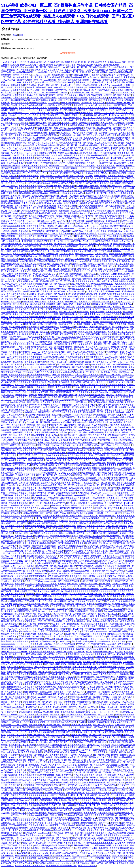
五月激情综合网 (72, 113)
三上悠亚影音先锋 (73, 578)
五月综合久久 (114, 425)
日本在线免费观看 (120, 327)
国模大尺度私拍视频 (47, 448)
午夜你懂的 (106, 584)
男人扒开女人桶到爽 (14, 364)
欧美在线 (120, 412)
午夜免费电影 (66, 405)
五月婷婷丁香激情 (70, 123)
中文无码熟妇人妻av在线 (88, 186)
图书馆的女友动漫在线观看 (107, 755)
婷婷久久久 (107, 334)
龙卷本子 (13, 160)
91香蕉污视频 (50, 546)
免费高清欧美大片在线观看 (86, 770)
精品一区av (103, 478)
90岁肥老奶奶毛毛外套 (78, 289)
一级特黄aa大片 (77, 208)
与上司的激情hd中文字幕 (119, 578)
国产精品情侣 (52, 626)
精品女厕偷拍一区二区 (90, 684)
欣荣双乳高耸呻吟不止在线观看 (47, 279)
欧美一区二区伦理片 (117, 176)
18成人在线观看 (92, 201)
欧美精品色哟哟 (20, 319)
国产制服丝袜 (82, 402)
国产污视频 (88, 448)
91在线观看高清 (88, 699)
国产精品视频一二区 (123, 105)
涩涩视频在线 (46, 163)
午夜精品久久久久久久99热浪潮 (89, 150)
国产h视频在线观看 (60, 594)
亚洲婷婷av (118, 251)
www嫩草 (104, 186)
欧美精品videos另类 (11, 173)
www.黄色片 (65, 586)
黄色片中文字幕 (34, 228)
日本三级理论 (86, 727)
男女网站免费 (89, 662)
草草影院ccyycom (116, 629)
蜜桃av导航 (10, 460)
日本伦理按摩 (109, 556)
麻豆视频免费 (21, 395)
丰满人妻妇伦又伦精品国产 (81, 344)
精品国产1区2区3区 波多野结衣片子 (49, 727)
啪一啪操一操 (37, 80)
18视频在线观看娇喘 (56, 138)
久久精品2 (13, 211)
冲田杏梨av (12, 752)
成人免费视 (108, 87)
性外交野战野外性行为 (103, 651)
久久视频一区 (43, 722)
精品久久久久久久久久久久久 (110, 276)
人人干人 (36, 352)
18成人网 (56, 374)
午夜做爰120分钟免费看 (96, 629)
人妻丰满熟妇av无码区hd (114, 140)
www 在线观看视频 (81, 410)
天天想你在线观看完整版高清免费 (93, 108)
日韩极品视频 (44, 264)
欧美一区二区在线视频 (60, 573)
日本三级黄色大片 (127, 171)
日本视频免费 (52, 231)
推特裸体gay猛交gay (125, 165)
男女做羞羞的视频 (48, 97)
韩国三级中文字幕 (121, 845)
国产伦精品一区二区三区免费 (121, 636)
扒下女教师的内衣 (58, 249)
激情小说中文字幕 (114, 500)
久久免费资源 (71, 95)
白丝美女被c (86, 750)
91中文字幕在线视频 (22, 213)
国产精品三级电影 (97, 67)
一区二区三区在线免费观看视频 (27, 732)
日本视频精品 (25, 380)
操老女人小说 (13, 672)
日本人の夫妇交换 (106, 196)
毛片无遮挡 (123, 168)
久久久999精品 (72, 400)
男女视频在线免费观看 (53, 171)
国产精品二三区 (26, 606)
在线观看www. (17, 662)
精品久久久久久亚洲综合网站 (91, 206)
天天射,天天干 (113, 397)
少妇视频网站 (25, 546)
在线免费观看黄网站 (49, 135)
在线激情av (67, 309)
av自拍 (44, 289)
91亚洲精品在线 (30, 747)
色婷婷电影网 (30, 722)
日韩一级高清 (116, 181)
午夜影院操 (96, 259)
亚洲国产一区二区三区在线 (85, 85)
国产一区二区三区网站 (77, 244)
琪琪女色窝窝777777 (110, 468)
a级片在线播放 (57, 604)
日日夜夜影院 (78, 674)
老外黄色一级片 (65, 266)
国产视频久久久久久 (54, 120)
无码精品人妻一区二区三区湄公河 (118, 772)
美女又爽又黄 (13, 259)
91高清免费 (119, 123)
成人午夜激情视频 (23, 848)
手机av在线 (125, 249)
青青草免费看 (34, 299)
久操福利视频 (100, 332)
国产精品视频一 (36, 140)
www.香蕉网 (84, 785)
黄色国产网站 (119, 208)
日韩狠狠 (44, 850)
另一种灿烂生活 (24, 70)
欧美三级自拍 (55, 72)
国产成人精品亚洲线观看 (45, 206)
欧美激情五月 (82, 327)
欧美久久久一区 (90, 387)
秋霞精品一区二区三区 (117, 787)
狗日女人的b (58, 478)
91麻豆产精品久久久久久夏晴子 (77, 571)
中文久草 (76, 133)
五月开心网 (6, 322)
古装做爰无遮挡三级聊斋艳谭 (60, 304)
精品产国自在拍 (91, 516)
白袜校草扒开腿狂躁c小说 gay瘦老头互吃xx (80, 445)
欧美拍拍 (9, 299)
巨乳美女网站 (91, 861)
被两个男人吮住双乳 (118, 407)
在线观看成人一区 (120, 803)
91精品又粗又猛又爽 (53, 455)
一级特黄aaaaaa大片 (105, 191)
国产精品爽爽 (60, 294)
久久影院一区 (19, 400)
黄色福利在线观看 (21, 641)
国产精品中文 (58, 259)
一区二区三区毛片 (106, 714)
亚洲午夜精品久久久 (91, 173)
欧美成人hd (114, 193)
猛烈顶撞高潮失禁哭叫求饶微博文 (28, 357)
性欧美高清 (121, 239)
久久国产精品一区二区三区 (117, 150)
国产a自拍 (80, 334)
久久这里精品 (42, 659)
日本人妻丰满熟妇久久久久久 (55, 125)
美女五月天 (12, 606)
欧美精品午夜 (7, 772)
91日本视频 (50, 105)
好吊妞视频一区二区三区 (49, 269)
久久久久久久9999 (74, 679)
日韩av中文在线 (113, 291)
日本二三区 (40, 757)
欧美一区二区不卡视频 (104, 808)
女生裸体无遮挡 (89, 473)
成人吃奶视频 (125, 133)
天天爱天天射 (111, 357)
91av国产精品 (120, 163)
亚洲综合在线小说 (44, 284)
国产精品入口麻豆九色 (112, 684)
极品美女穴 (94, 757)
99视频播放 (65, 508)
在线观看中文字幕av (57, 289)
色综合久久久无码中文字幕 (47, 372)
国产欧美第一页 (12, 510)
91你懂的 (61, 767)
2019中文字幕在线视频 (12, 372)
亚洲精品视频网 (125, 72)
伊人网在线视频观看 (61, 251)
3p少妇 (77, 322)
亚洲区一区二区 (20, 604)
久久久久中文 (68, 402)
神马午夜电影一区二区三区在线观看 (33, 77)
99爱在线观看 (22, 609)
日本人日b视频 (100, 800)
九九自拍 (89, 176)
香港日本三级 (56, 714)
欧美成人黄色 (46, 692)
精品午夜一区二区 (42, 354)
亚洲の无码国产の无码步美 (87, 589)
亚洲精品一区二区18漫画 (110, 606)
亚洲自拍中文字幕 (125, 319)
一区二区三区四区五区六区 (38, 183)
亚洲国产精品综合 (41, 568)
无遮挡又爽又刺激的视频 (47, 558)
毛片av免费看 (79, 775)
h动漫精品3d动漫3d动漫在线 (122, 417)
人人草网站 (51, 266)
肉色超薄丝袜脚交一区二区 (51, 95)
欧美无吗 (80, 236)
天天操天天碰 (121, 324)
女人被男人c (59, 203)
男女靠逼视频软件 (40, 380)
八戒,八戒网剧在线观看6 (20, 100)
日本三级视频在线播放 (109, 674)
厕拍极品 (48, 639)
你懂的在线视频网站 (34, 639)
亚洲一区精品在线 (9, 108)
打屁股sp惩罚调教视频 (117, 67)
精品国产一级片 (115, 233)
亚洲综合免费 (126, 568)
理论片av (19, 324)
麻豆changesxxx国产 (68, 858)
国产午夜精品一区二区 (35, 85)
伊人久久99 (36, 798)
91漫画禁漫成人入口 (34, 120)
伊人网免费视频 (100, 72)
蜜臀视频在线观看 (39, 576)
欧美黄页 (120, 329)
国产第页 (35, 437)
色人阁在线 (119, 143)
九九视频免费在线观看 (101, 845)
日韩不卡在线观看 (19, 90)
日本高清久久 (116, 271)
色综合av (19, 533)
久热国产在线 (104, 387)
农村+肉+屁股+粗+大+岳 (41, 742)
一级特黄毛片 (41, 387)
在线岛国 (62, 584)
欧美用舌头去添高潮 (92, 118)
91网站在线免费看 (28, 211)
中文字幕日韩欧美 (35, 377)
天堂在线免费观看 (64, 105)
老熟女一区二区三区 (84, 254)
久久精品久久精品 (46, 198)
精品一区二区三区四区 (76, 709)
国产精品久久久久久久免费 (104, 591)
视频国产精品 (13, 730)
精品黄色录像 (58, 113)
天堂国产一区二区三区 (58, 196)
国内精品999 (22, 138)
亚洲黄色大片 (11, 712)
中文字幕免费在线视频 (116, 825)
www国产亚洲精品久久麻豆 (44, 100)
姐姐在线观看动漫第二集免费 (108, 747)
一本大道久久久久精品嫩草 (17, 123)
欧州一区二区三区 (63, 855)
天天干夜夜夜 (56, 750)
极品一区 (110, 395)
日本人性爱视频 (40, 780)
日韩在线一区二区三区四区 (61, 165)
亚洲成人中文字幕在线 (82, 725)
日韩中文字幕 (99, 103)
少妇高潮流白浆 (26, 712)
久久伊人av (22, 521)
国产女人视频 (99, 362)
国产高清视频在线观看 (11, 244)
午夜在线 (88, 460)
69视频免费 (59, 709)
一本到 (72, 354)
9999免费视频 (80, 495)
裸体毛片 (126, 261)
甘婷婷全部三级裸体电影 (53, 70)
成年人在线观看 (112, 450)
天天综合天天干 (100, 435)
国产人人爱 (29, 518)
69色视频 (24, 261)
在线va (41, 324)
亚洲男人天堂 (27, 259)
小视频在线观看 (41, 573)
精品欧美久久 (31, 412)
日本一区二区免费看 (98, 231)
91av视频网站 (60, 244)
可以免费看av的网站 (109, 372)
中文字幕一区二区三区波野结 (47, 667)
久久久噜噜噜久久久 (80, 740)
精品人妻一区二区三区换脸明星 (68, 128)
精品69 (124, 342)
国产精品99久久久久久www (88, 314)
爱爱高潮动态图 (116, 254)
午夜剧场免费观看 (117, 664)
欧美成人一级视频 (29, 624)
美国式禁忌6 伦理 (111, 246)
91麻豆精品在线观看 (96, 291)
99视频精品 (32, 216)
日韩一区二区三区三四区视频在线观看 (24, 148)
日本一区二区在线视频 (115, 198)
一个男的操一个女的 (23, 677)
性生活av (48, 377)
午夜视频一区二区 (70, 72)
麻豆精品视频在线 (37, 254)
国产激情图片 (79, 183)
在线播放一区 (45, 251)
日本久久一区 (101, 382)
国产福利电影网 (47, 465)
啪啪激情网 (84, 312)
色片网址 (106, 256)
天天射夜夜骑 (50, 80)
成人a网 (8, 604)
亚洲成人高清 (91, 440)
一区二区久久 (77, 226)
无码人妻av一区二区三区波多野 (113, 130)
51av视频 (111, 463)
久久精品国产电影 (36, 578)
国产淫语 (115, 301)
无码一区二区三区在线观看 (41, 329)
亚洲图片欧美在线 (50, 228)
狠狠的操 (53, 858)
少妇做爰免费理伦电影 (63, 150)
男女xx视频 (24, 231)
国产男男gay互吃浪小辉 (102, 223)
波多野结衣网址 (83, 223)
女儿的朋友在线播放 (97, 239)
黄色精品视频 (122, 211)
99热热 (128, 155)
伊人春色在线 (91, 236)
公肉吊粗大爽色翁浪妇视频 (90, 95)
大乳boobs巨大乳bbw (11, 196)
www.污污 (67, 531)
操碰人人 (125, 216)
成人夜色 (29, 561)
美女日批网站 (45, 256)
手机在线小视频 (32, 480)
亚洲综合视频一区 (10, 420)
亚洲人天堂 (109, 448)
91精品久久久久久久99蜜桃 (72, 193)
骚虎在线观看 (13, 125)
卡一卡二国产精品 (67, 420)
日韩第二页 (102, 576)
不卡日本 (91, 604)
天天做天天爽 (51, 324)
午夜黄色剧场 (105, 251)
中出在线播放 (116, 422)
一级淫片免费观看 (42, 160)
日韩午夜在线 (97, 410)
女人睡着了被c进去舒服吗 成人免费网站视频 (62, 516)
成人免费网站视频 (114, 657)
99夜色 (99, 246)
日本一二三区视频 (59, 221)
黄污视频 (91, 354)
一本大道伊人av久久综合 (13, 707)
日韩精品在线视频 (31, 513)
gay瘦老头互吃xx (120, 604)
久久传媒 (89, 513)
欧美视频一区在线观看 (82, 820)
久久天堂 (39, 644)
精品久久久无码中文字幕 (79, 450)
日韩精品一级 (13, 485)
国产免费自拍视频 (97, 596)
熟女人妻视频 (58, 679)
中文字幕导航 (68, 276)
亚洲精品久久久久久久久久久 (28, 473)
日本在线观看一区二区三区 (31, 208)
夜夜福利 (95, 785)
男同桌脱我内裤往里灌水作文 (38, 415)
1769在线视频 (41, 72)
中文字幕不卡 (84, 644)
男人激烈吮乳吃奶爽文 (67, 261)
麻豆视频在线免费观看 (60, 536)
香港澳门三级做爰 (62, 271)
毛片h (124, 415)
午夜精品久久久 (105, 367)
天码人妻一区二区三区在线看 (96, 148)
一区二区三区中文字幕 (89, 168)
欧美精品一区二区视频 (124, 392)
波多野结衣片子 (118, 626)
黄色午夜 (107, 342)
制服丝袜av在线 (30, 178)
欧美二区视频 (31, 324)
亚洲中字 (107, 327)
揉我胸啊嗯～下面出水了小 (72, 115)
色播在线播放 (124, 274)
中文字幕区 (112, 752)
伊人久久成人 (112, 354)
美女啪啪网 (126, 468)
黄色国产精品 (124, 135)
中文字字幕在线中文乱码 (122, 722)
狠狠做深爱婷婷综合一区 (64, 256)
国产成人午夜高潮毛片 (62, 427)
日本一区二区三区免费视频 (23, 566)
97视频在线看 (17, 505)
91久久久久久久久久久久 (24, 158)
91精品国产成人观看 (95, 171)
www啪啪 (113, 72)
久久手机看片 (124, 70)
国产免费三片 (103, 281)
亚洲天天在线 (90, 274)
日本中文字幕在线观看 (47, 211)
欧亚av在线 (6, 216)
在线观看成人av (126, 369)
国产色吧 (33, 395)
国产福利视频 (47, 787)
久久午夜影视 (39, 266)
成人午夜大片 (99, 521)
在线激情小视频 (68, 269)
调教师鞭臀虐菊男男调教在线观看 (94, 188)
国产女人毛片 (112, 601)
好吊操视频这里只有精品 (101, 427)
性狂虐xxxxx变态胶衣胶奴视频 (94, 624)
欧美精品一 (59, 702)
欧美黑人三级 (79, 531)
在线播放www (86, 853)
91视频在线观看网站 (11, 168)
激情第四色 (104, 271)
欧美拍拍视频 (64, 97)
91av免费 (36, 70)
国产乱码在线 (21, 218)
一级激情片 (118, 689)
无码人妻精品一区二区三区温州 (25, 153)
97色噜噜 (56, 422)
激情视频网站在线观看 (15, 271)
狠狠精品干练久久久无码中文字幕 (36, 427)
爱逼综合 (48, 150)
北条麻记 (37, 848)
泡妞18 (32, 319)
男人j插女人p (85, 301)
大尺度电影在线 (99, 463)
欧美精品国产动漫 (33, 246)
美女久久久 (28, 372)
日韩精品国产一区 (46, 412)
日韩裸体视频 (106, 228)
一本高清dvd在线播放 (108, 145)
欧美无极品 (129, 538)
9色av (15, 818)
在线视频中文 (123, 493)
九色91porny (43, 296)
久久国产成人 (87, 113)
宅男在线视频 (33, 400)
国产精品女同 (121, 475)
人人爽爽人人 (51, 286)
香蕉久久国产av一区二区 (111, 546)
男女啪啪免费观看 (103, 581)
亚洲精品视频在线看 (26, 276)
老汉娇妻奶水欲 (51, 521)
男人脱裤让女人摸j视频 (85, 165)
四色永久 (72, 442)
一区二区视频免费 (44, 518)
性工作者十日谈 (51, 140)
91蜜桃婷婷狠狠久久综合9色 (73, 228)
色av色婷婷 (120, 725)
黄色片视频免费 (70, 840)
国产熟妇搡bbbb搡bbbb (62, 798)
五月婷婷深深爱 (67, 334)
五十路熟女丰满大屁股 (33, 654)
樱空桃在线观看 (49, 553)
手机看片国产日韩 (56, 498)
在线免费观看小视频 (61, 75)
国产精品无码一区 (66, 364)
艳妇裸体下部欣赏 (21, 742)
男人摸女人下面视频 (110, 704)
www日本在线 (69, 186)
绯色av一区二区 (99, 787)
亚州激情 (117, 306)
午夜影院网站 (29, 682)
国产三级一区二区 (85, 533)
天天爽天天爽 (44, 833)
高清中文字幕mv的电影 (104, 309)
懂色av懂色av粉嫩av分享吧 (31, 105)
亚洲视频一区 (47, 291)
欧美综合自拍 (79, 760)
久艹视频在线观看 (29, 619)
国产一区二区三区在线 (104, 113)
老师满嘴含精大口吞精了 (96, 115)
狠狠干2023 (79, 651)
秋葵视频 (80, 649)
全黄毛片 (64, 432)
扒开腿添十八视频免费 (112, 314)
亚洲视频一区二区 (102, 344)
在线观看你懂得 (114, 82)
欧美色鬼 (67, 483)
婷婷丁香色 (34, 861)
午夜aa (75, 536)
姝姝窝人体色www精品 (51, 483)
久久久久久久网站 (28, 818)
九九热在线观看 (20, 254)
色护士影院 (27, 168)
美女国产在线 (31, 634)
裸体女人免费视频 (48, 153)
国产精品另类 (116, 186)
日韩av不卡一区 (109, 470)
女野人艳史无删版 (46, 216)
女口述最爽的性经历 (121, 616)
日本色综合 (46, 679)
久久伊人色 (68, 460)
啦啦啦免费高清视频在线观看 (29, 181)
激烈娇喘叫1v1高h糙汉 (85, 717)
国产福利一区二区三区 (58, 362)
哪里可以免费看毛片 (126, 586)
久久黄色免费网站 (99, 417)
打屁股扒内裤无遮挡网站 (54, 246)
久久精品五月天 (32, 201)
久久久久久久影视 (97, 120)
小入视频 (13, 130)
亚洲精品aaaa (101, 254)
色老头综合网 (115, 742)
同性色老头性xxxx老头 (120, 478)
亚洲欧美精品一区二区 (93, 412)
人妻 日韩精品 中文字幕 (103, 324)
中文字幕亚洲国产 (112, 279)
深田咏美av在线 (116, 624)
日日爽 (51, 387)
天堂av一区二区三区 (75, 218)
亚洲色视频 (12, 193)
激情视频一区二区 (17, 422)
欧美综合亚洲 (81, 181)
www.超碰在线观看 (21, 437)
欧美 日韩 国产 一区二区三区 (59, 85)
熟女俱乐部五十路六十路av (88, 256)
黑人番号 (87, 468)
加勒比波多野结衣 (44, 203)
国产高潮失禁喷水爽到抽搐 (92, 400)
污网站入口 (12, 490)
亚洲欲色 (47, 306)
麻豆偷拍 (19, 614)
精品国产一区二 (55, 571)
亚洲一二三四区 (80, 264)
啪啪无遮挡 (117, 855)
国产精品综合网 (26, 118)
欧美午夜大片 (11, 636)
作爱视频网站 (72, 246)
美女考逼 (119, 730)
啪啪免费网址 (27, 478)
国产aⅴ (89, 651)
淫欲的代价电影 (70, 332)
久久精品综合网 (116, 155)
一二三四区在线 (73, 737)
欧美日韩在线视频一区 (89, 584)
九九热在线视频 (120, 367)
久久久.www (38, 531)
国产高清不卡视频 (71, 518)
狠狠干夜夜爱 (100, 752)
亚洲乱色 (111, 110)
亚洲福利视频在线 (9, 775)
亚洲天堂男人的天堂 (85, 767)
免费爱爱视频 (12, 261)
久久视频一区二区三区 (37, 67)
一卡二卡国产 (80, 397)
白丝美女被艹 (124, 785)
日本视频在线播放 (46, 775)
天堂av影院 (127, 770)
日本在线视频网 (47, 470)
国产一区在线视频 (21, 191)
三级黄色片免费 (22, 576)
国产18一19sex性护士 (29, 332)
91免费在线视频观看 (91, 558)
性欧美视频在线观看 (61, 528)
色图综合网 (110, 412)
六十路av (102, 233)
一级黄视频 (102, 694)
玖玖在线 (31, 425)
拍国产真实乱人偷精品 (44, 863)
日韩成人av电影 (26, 160)
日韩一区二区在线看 (115, 158)
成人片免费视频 (79, 367)
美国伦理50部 (17, 480)
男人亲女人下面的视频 (17, 294)
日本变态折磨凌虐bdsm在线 (25, 95)
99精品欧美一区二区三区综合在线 (74, 211)
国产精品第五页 (19, 425)
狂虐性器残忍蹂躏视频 (111, 558)
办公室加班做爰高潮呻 (100, 289)
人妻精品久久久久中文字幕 (69, 143)
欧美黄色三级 (88, 203)
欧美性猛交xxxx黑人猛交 (105, 853)
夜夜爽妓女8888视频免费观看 (116, 118)
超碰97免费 (96, 266)
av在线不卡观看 (26, 92)
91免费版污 (86, 521)
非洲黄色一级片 (36, 188)
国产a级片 (35, 699)
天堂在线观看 (97, 503)
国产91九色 (84, 395)
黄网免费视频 (21, 369)
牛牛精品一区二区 (87, 858)
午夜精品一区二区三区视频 (87, 374)
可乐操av (101, 354)
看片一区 (97, 453)
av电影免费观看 (26, 387)
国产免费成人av (127, 125)
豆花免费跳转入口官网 (80, 92)
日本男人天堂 (127, 221)
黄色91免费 (22, 458)
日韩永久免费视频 (109, 480)
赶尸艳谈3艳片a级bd (56, 463)
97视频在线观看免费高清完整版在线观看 (69, 77)
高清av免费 (104, 795)
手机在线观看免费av (75, 357)
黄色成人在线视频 (25, 840)
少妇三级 (121, 853)
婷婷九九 (119, 77)
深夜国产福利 (98, 75)
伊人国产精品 (114, 415)
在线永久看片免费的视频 (103, 430)
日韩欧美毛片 (85, 435)
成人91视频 (86, 322)
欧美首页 (74, 432)
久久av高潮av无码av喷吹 (31, 150)
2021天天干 (92, 531)
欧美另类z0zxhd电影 (64, 239)
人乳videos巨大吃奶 (60, 669)
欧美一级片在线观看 (76, 291)
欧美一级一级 (111, 171)
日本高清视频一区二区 (18, 113)
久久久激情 (30, 145)
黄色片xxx (19, 385)
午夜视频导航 (123, 863)
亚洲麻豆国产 (71, 301)
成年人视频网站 (83, 863)
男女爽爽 (69, 805)
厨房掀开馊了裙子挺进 (118, 563)
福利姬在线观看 (119, 344)
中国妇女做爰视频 (85, 702)
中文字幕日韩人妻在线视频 (78, 498)
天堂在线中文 (44, 510)
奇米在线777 (99, 765)
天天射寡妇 (14, 352)
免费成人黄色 (44, 672)
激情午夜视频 (124, 153)
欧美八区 (105, 160)
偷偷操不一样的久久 (92, 80)
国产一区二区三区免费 (77, 249)
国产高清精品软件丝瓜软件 (53, 218)
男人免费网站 (80, 155)
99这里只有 (34, 218)
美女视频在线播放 (44, 800)
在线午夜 (112, 576)
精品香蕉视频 (71, 616)
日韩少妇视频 (81, 639)
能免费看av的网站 (27, 659)
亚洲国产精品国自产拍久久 (56, 191)
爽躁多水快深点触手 (69, 435)
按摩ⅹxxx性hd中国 (23, 274)
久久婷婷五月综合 (15, 601)
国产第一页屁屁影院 (122, 359)
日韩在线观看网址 (110, 249)
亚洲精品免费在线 (79, 97)
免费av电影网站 (100, 672)
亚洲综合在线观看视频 (29, 176)
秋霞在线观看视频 (66, 223)
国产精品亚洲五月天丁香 (68, 339)
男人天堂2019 (17, 561)
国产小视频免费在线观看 (69, 581)
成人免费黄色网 (59, 606)
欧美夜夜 (110, 498)
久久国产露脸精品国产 (75, 70)
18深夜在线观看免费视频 (120, 649)
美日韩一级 (12, 853)
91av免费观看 (77, 377)
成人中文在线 (46, 244)
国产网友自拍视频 (75, 138)
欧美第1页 (92, 367)
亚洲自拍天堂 (25, 279)
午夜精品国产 (11, 296)
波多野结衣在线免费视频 (26, 198)
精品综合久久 (100, 415)
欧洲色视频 (101, 125)
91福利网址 (57, 160)
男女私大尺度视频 (79, 828)
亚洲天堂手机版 (20, 97)
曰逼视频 (71, 677)
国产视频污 (62, 458)
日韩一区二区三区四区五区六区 (68, 148)
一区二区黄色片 (98, 498)
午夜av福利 (30, 601)
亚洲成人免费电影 (9, 223)
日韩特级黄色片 (103, 659)
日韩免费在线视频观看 (31, 125)
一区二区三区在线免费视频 (50, 178)
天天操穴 (5, 67)
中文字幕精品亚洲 (12, 445)
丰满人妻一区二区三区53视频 (106, 296)
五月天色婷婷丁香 (68, 108)
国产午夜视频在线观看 (97, 155)
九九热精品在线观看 (95, 687)
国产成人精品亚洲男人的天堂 (63, 566)
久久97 (63, 558)
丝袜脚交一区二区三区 (77, 568)
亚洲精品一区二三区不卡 (100, 639)
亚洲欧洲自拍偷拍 (99, 634)
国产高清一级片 (119, 490)
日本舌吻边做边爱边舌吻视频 (42, 651)
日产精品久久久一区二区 (36, 765)
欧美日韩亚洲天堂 (34, 767)
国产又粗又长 (7, 324)
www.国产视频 (127, 687)
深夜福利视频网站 (39, 674)
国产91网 (109, 503)
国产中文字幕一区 (9, 186)
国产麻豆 (55, 405)
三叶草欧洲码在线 (81, 553)
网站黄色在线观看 (42, 606)
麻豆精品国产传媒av (61, 672)
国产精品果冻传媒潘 (118, 349)
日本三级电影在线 (28, 269)
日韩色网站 (121, 798)
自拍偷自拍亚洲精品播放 (81, 286)
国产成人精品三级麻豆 (48, 440)
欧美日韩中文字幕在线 (95, 377)
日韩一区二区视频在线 (72, 317)
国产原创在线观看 (40, 312)
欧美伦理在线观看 (23, 498)
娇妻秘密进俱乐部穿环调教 (117, 410)
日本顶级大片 (78, 271)
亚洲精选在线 (42, 276)
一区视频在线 (64, 382)
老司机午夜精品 (29, 445)
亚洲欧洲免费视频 (69, 168)
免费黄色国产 (29, 82)
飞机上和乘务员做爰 (61, 548)
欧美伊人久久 (127, 193)
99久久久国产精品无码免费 (25, 251)
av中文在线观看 (38, 231)
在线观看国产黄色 (80, 110)
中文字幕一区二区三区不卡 (23, 128)
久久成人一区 (93, 163)
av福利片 (118, 458)
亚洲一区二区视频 (76, 629)
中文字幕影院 (123, 259)
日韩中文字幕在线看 (98, 97)
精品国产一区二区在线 (39, 604)
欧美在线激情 (82, 100)
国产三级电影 (89, 576)
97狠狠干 (105, 173)
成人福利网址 (43, 818)
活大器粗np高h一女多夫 (81, 319)
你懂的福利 (85, 463)
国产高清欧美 (20, 299)
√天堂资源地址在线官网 (113, 100)
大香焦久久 (81, 82)
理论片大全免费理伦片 (100, 641)
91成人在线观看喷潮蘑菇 (46, 322)
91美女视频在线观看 (108, 135)
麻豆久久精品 (126, 304)
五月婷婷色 (22, 140)
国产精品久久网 (94, 140)
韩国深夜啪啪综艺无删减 (67, 216)
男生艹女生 (74, 521)
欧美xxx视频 (93, 261)
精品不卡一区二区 (29, 510)
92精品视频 (20, 256)
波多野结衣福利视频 (88, 145)
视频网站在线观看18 (28, 490)
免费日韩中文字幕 (31, 244)
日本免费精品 (13, 241)
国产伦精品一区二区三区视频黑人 (98, 143)
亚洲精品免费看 (113, 221)
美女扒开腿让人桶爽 (22, 314)
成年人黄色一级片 (102, 646)
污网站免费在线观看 (76, 163)
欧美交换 (13, 176)
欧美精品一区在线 (64, 651)
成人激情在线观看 (119, 289)
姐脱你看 (90, 178)
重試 (15, 35)
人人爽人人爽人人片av (86, 281)
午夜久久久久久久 (50, 533)
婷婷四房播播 (124, 692)
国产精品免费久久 (102, 727)
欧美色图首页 (121, 309)
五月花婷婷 (16, 301)
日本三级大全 (105, 85)
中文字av (73, 755)
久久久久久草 (52, 556)
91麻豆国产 (23, 649)
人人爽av (5, 128)
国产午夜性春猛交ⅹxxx (43, 495)
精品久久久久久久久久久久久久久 (59, 181)
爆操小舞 (71, 767)
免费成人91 (81, 354)
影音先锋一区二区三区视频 (52, 349)
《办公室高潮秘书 (109, 317)
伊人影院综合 (95, 735)
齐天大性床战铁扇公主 (95, 551)
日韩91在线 (41, 87)
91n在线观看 (8, 395)
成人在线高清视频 (64, 465)
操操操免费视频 (66, 475)
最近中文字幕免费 (42, 259)
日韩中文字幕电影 (34, 596)
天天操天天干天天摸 (42, 75)
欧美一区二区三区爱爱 (15, 87)
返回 (21, 35)
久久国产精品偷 (18, 67)
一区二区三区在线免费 (48, 115)
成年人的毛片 (120, 339)
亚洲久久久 (116, 770)
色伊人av (85, 337)
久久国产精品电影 (109, 168)
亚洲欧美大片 (73, 606)
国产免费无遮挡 (20, 329)
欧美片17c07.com (63, 762)
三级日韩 (78, 460)
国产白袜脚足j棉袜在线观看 (19, 266)
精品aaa (12, 337)
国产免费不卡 (119, 128)
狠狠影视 (38, 430)
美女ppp (84, 596)
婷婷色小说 (61, 198)
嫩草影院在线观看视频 (35, 689)
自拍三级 (76, 631)
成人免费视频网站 (49, 299)
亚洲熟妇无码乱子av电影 (85, 405)
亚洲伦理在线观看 (19, 171)
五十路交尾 (111, 362)
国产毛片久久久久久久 (30, 420)
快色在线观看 (19, 216)
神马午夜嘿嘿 (84, 324)
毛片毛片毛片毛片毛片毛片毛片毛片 (37, 239)
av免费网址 (26, 352)
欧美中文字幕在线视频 (121, 281)
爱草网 (12, 181)
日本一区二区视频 (33, 432)
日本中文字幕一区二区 (65, 90)
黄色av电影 (72, 584)
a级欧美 (102, 236)
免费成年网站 (46, 342)
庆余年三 (128, 521)
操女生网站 (30, 782)
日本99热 (9, 677)
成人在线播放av (122, 299)
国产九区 (80, 369)
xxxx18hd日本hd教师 (40, 405)
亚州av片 (31, 87)
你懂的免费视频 (22, 359)
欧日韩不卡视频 (97, 312)
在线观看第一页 (36, 521)
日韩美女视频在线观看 (19, 317)
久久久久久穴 (21, 586)
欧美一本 (125, 450)
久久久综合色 (42, 82)
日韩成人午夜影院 (57, 657)
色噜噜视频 (59, 692)
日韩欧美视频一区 (98, 740)
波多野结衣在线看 (31, 291)
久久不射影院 (101, 218)
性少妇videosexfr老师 (117, 286)
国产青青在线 (7, 541)
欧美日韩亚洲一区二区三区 (45, 233)
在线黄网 (64, 490)
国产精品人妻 (95, 100)
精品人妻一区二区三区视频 (78, 787)
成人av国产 (6, 523)
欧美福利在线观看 (42, 548)
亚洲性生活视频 (98, 395)
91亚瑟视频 (34, 97)
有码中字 (57, 518)
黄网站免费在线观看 (124, 183)
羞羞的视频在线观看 (98, 390)
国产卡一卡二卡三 (65, 835)
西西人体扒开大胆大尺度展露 (69, 412)
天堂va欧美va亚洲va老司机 (109, 473)
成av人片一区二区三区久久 (21, 757)
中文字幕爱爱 (65, 233)
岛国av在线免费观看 (102, 621)
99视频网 (58, 342)
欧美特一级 (104, 823)
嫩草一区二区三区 (50, 420)
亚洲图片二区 (33, 163)
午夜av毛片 (69, 236)
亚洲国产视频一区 (88, 196)
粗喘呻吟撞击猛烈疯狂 (37, 226)
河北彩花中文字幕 (96, 264)
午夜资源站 (128, 662)
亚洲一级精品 (13, 427)
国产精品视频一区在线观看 (91, 840)
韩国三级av (57, 505)
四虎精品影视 (87, 505)
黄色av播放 (12, 387)
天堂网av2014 (105, 543)
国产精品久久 (31, 833)
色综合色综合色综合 (68, 395)
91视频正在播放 (8, 334)
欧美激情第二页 (42, 536)
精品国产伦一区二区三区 (97, 193)
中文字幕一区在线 (46, 493)
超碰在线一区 (79, 140)
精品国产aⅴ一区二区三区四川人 (111, 561)
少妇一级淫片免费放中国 (12, 689)
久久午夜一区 (91, 271)
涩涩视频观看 (115, 108)
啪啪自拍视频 (115, 218)
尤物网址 (54, 312)
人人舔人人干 (108, 475)
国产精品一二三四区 (108, 133)
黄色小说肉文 (67, 374)
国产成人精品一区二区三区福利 (42, 143)
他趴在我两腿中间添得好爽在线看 (34, 193)
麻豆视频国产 (86, 339)
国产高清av (111, 815)
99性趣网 (42, 362)
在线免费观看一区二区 (40, 113)
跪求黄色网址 (78, 251)
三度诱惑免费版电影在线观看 (57, 367)
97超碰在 (26, 173)
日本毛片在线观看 (97, 110)
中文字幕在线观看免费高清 (84, 233)
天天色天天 (100, 815)
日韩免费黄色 (13, 667)
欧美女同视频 (107, 757)
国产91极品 (125, 372)
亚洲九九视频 (11, 659)
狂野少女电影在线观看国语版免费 (60, 130)
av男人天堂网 (35, 90)
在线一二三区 (78, 689)
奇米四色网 (65, 110)
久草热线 (65, 380)
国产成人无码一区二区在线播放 (92, 425)
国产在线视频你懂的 (49, 327)
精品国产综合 (115, 261)
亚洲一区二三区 (16, 528)
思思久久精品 (93, 546)
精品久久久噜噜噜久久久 (102, 284)
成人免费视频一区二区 (88, 442)
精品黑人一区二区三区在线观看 (23, 115)
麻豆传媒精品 (44, 614)
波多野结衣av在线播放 (58, 576)
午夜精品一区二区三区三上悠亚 (31, 110)
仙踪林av (107, 735)
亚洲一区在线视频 (73, 241)
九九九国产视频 (115, 97)
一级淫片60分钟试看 (77, 198)
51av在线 (82, 261)
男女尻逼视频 (17, 833)
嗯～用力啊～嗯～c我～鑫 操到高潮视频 (103, 528)
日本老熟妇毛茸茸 (72, 160)
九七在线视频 (28, 203)
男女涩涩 (97, 571)
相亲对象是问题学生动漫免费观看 (87, 279)
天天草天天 (43, 395)
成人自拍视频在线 (77, 221)
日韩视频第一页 (34, 541)
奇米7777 (21, 337)
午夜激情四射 (112, 352)
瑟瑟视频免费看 (36, 772)
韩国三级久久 (20, 286)
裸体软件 (53, 468)
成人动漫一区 (7, 306)
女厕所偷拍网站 (100, 460)
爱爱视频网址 (61, 369)
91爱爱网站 (54, 108)
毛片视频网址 (36, 609)
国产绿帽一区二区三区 (89, 704)
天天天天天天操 (30, 448)
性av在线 (9, 249)
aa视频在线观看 (19, 402)
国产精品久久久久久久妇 (102, 92)
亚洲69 (22, 483)
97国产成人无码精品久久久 (45, 274)
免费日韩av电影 (107, 299)
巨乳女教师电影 (107, 442)
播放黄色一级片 (84, 621)
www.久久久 (47, 699)
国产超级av (34, 327)
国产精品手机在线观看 (89, 123)
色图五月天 (10, 840)
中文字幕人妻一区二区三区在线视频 (86, 594)
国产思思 (124, 354)
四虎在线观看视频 (25, 453)
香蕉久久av (59, 770)
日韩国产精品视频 (118, 173)
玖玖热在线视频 (86, 332)
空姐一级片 (106, 689)
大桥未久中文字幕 (28, 591)
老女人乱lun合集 (32, 787)
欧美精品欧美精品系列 (35, 556)
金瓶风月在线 (93, 70)
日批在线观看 (29, 785)
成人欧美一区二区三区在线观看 (33, 108)
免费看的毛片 (44, 624)
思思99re (48, 188)
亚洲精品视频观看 (109, 70)
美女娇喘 (124, 755)
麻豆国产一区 (45, 730)
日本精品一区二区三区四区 (39, 422)
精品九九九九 (39, 435)
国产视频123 (48, 90)
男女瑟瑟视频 (50, 208)
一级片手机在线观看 (87, 866)
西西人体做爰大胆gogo (74, 342)
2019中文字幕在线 (93, 342)
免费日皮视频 (118, 90)
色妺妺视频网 (103, 722)
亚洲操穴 (53, 133)
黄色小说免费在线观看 (48, 490)
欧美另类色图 (122, 110)
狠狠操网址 (48, 596)
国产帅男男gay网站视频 (23, 538)
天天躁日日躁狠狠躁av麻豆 (62, 82)
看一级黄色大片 (58, 818)
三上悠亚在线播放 (93, 87)
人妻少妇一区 (95, 105)
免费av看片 (96, 556)
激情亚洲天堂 (106, 201)
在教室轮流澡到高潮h (68, 153)
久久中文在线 (72, 463)
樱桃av (118, 714)
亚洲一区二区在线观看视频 (77, 259)
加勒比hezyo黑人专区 (19, 410)
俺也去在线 (85, 349)
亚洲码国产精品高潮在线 (28, 470)
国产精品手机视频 (122, 87)
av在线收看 (105, 138)
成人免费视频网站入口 (50, 803)
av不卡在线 (82, 390)
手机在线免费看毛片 (16, 163)
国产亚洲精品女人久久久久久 (98, 208)
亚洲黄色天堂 (57, 425)
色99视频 (9, 286)
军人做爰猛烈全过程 (33, 306)
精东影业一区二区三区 (25, 558)
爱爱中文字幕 (101, 654)
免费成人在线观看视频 (66, 390)
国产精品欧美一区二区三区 (98, 347)
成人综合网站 (8, 475)
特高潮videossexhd (29, 730)
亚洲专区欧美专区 (102, 241)
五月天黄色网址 (87, 216)
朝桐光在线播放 (73, 657)
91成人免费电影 (55, 87)
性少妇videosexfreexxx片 (45, 581)
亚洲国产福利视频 (119, 148)
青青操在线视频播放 (28, 775)
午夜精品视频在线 (108, 785)
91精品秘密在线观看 (96, 397)
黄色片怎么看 (114, 508)
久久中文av (22, 460)
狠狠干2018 (116, 599)
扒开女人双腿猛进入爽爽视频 (15, 339)
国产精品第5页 (61, 344)
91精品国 (64, 231)
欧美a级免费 (60, 291)
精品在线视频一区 (23, 392)
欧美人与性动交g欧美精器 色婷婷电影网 (52, 845)
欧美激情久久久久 (42, 478)
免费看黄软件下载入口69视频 (57, 752)
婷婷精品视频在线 (39, 359)
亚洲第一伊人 (114, 382)
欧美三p (42, 442)
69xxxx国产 (69, 510)
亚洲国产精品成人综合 (87, 90)
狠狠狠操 (56, 183)
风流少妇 (90, 218)
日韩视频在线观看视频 (99, 181)
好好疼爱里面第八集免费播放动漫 (32, 382)
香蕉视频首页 (76, 191)
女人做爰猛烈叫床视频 (51, 402)
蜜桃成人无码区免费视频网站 (42, 261)
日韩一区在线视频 (54, 840)
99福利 (96, 322)
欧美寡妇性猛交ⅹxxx (67, 206)
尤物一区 (23, 347)
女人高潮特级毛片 (29, 442)
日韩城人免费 (91, 251)
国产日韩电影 (37, 191)
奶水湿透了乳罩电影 (74, 833)
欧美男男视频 (21, 188)
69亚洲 (87, 364)
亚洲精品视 (117, 440)
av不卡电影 (66, 667)
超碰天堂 (44, 740)
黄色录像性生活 (67, 327)
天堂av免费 (90, 609)
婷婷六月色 (26, 75)
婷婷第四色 (119, 380)
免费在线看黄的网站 (105, 329)
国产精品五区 (74, 558)
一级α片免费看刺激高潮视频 (42, 339)
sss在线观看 (24, 853)
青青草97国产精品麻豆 (62, 155)
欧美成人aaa (32, 256)
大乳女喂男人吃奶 (113, 432)
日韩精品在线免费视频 (74, 815)
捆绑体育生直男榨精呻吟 (49, 619)
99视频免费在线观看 (95, 221)
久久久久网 (128, 213)
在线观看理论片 (84, 269)
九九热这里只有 (86, 755)
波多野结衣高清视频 (57, 359)
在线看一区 (88, 241)
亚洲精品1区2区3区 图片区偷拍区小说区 (23, 407)
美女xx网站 (126, 301)
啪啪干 (105, 488)
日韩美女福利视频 (104, 850)
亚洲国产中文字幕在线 (68, 694)
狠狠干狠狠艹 (60, 163)
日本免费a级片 (25, 233)
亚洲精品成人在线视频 (87, 130)
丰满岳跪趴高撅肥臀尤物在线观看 (92, 664)
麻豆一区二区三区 (83, 835)
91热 (8, 402)
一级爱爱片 (14, 755)
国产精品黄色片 (60, 730)
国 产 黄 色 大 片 (80, 855)
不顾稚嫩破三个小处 (57, 67)
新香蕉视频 (43, 858)
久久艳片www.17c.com (103, 392)
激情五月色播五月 (9, 483)
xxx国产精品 (41, 301)
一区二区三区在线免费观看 (46, 92)
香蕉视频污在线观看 (101, 301)
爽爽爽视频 (70, 702)
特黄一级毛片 (41, 453)
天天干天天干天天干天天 (26, 508)
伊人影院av (105, 770)
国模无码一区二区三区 (58, 697)
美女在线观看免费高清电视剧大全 (61, 866)
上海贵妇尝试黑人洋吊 (89, 153)
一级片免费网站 (49, 473)
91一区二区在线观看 (65, 470)
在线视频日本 (44, 669)
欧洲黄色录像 (23, 80)
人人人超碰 (117, 85)
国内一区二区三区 (70, 145)
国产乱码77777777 (40, 611)
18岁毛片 (64, 92)
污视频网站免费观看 (102, 359)
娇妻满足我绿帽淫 (90, 626)
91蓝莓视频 (90, 369)
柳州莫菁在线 (11, 281)
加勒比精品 (108, 105)
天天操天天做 (87, 654)
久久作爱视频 (31, 858)
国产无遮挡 (34, 803)
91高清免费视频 (51, 334)
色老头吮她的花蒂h (63, 329)
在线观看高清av (115, 231)
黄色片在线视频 (77, 176)
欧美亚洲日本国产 (120, 387)
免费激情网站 (74, 654)
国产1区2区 (44, 236)
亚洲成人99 (32, 621)
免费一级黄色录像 (31, 543)
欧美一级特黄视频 (39, 103)
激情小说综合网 (87, 246)
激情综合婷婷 (126, 707)
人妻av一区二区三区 (24, 536)
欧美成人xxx (44, 221)
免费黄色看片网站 (95, 198)
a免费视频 (69, 604)
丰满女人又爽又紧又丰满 (104, 319)
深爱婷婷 (96, 468)
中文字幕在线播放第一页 (79, 213)
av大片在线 (64, 274)
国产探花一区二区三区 (78, 67)
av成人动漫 (12, 380)
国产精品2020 (80, 614)
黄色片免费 (77, 641)
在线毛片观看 (44, 445)
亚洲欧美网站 (11, 118)
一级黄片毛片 (11, 546)
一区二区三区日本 (39, 657)
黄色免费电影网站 (15, 145)
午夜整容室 (20, 767)
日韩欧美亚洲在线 (29, 264)
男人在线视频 (107, 123)
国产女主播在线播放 (123, 757)
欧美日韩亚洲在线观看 (66, 732)
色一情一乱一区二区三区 (28, 740)
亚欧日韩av (20, 183)
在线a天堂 (65, 513)
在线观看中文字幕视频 (70, 173)
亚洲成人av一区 (116, 115)
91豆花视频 (12, 233)
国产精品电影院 (81, 427)
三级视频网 (20, 541)
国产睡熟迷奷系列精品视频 (107, 216)
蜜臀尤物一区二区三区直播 (62, 281)
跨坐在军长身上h (61, 319)
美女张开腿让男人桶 (32, 702)
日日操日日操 (106, 322)
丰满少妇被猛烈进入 (96, 82)
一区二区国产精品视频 (91, 541)
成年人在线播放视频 (18, 697)
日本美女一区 (56, 810)
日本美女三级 (35, 737)
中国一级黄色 (95, 327)
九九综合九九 (23, 334)
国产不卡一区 (100, 286)
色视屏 (69, 599)
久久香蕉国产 (54, 103)
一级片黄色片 (77, 528)
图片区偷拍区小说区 (20, 103)
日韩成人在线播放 (27, 284)
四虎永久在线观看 (93, 488)
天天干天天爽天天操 (65, 863)
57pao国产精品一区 (78, 231)
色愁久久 (76, 483)
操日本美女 (97, 269)
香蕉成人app (106, 244)
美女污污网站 (56, 332)
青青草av (38, 712)
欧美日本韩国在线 (48, 480)
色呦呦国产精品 (22, 599)
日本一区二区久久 (66, 100)
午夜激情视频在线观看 (25, 309)
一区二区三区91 (8, 80)
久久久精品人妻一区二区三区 (24, 221)
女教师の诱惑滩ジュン (47, 158)
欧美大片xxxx (25, 312)
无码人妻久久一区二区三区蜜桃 (32, 589)
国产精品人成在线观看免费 (70, 80)
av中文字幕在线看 (45, 344)
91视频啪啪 (117, 518)
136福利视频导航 (95, 619)
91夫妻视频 (74, 196)
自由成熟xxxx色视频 (39, 249)
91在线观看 (86, 103)
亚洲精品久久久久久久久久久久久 (83, 458)
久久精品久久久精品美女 (69, 473)
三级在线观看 (110, 269)
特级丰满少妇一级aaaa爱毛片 (40, 855)
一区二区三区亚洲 (25, 644)
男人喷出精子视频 (51, 712)
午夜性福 (82, 722)
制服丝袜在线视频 (44, 128)
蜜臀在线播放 (100, 176)
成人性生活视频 (12, 624)
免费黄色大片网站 (58, 296)
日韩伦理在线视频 (120, 659)
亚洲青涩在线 (52, 110)
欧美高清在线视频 (106, 183)
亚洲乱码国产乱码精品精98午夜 (90, 601)
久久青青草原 (35, 553)
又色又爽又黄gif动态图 (62, 397)
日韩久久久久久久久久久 (84, 329)
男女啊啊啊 (30, 714)
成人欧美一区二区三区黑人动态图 (16, 780)
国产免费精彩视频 (99, 349)
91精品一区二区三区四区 (60, 850)
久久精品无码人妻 (95, 510)
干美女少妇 (54, 173)
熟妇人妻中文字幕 (115, 596)
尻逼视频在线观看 (48, 223)
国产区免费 (66, 183)
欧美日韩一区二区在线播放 (74, 407)
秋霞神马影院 (104, 90)
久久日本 (77, 850)
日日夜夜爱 (51, 458)
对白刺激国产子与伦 (32, 488)
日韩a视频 (105, 745)
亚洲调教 (92, 722)
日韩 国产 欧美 (109, 259)
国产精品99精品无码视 (115, 206)
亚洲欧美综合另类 (42, 155)
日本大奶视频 (40, 118)
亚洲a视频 (44, 281)
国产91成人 (111, 75)
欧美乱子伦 (37, 455)
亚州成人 (126, 432)
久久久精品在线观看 (96, 830)
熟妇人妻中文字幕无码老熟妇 (116, 553)
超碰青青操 (91, 478)
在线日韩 (56, 415)
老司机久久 (113, 435)
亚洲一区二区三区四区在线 (27, 838)
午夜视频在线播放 (58, 745)
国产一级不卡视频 (17, 135)
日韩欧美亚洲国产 (107, 516)
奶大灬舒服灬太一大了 (11, 488)
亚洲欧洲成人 (27, 155)
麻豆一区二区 (88, 850)
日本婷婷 (108, 95)
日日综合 (19, 306)
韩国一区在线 (109, 266)
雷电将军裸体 (13, 631)
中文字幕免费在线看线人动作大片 (107, 213)
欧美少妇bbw (94, 77)
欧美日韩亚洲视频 (90, 133)
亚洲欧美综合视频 (108, 153)
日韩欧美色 (20, 770)
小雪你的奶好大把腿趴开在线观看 (22, 493)
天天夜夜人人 (109, 493)
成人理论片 (113, 125)
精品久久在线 (33, 135)
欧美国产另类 (120, 223)
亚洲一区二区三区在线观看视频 (113, 861)
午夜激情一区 (92, 372)
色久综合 (63, 354)
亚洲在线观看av (32, 692)
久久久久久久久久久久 (39, 795)
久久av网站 (117, 735)
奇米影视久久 (50, 835)
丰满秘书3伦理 (77, 513)
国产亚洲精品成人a (21, 465)
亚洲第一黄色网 (57, 241)
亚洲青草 (120, 191)
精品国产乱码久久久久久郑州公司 (110, 203)
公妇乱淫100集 (121, 201)
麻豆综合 (38, 684)
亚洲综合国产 (86, 72)
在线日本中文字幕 (115, 236)
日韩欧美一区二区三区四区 (41, 294)
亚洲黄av (54, 395)
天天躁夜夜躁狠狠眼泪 (48, 508)
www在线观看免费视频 (23, 72)
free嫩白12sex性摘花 (81, 75)
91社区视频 (100, 352)
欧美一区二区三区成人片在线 (35, 165)
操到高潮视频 (93, 228)
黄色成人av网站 (127, 704)
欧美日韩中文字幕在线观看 (48, 145)
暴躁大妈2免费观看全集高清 (55, 488)
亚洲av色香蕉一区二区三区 (119, 103)
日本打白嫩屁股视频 (115, 551)
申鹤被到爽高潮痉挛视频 (42, 599)
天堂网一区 (102, 649)
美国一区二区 (33, 402)
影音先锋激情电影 (112, 536)
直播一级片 (106, 803)
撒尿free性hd (54, 226)
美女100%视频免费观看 (35, 304)
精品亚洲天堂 (122, 498)
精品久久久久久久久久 (109, 465)
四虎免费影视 (17, 85)
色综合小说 (48, 649)
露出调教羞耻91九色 (81, 284)
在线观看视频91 (73, 203)
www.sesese (111, 765)
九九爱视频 (129, 77)
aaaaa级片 (66, 415)
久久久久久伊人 (91, 138)
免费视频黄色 (44, 528)
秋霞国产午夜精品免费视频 (34, 196)
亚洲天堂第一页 (81, 105)
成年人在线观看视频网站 (118, 364)
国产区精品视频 (18, 621)
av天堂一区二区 (118, 594)
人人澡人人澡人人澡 (106, 165)
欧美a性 (116, 342)
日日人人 (42, 186)
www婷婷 (64, 521)
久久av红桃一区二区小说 (82, 382)
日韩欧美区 (100, 566)
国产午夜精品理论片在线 (113, 571)
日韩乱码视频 (31, 614)
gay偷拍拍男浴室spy (52, 407)
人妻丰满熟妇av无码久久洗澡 (47, 168)
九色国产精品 (11, 92)
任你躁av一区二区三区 (57, 442)
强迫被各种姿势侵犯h (121, 138)
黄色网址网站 (72, 349)
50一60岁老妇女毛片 (113, 538)
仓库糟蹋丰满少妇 (104, 380)
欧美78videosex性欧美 (25, 800)
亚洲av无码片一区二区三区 (90, 732)
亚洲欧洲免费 (7, 646)
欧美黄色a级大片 (12, 810)
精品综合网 (47, 148)
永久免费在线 (46, 400)
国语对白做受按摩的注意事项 (31, 130)
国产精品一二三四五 (85, 742)
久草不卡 (36, 679)
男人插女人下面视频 (14, 692)
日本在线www (120, 682)
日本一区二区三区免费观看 (97, 226)
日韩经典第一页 (43, 594)
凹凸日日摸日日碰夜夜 (74, 87)
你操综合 (115, 727)
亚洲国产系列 (105, 294)
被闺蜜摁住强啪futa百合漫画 (82, 125)
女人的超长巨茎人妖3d (70, 626)
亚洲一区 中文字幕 (61, 828)
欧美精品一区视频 (54, 526)
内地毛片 (5, 442)
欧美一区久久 (11, 455)
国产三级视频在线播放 (85, 276)
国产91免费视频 (44, 417)
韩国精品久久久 (124, 548)
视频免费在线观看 (44, 319)
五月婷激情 (127, 382)
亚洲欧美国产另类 (103, 306)
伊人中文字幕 (38, 636)
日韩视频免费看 (83, 712)
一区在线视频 (27, 241)
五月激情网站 (82, 120)
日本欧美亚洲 (24, 679)
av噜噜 (57, 377)
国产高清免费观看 (37, 138)
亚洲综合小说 (107, 77)
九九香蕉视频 (27, 755)
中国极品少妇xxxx (36, 458)
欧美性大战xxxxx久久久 (46, 584)
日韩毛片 (46, 541)
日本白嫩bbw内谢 (36, 460)
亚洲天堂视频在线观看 (35, 526)
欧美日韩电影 (103, 599)
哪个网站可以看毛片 (122, 95)
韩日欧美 (66, 226)
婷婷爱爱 (79, 364)
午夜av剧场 (54, 780)
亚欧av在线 (84, 634)
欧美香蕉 (44, 332)
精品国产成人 (122, 80)
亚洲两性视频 (35, 171)
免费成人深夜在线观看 (61, 500)
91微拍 (55, 354)
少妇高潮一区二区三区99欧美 (108, 513)
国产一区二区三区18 (49, 513)
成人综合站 (69, 120)
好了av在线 (99, 500)
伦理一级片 (106, 518)
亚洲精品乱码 (109, 548)
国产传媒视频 (65, 299)
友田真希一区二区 (38, 410)
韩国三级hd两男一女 (72, 118)
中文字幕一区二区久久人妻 (85, 135)
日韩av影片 (14, 150)
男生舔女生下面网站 (10, 75)
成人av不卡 (63, 546)
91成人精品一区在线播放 (38, 500)
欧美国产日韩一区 (114, 312)
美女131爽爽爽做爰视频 (61, 392)
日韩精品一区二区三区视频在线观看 (60, 644)
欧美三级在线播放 (120, 639)
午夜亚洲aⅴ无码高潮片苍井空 (68, 662)
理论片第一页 (23, 750)
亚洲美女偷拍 (128, 823)
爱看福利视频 (104, 440)
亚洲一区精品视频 (114, 521)
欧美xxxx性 (55, 380)
